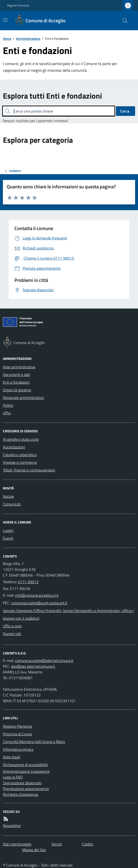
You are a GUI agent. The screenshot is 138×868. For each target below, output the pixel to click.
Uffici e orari (12, 626)
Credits (88, 844)
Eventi (8, 538)
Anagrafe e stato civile (21, 439)
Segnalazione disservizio (22, 783)
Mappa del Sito (34, 850)
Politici (8, 405)
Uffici (7, 413)
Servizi (57, 844)
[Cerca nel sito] (123, 21)
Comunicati (12, 504)
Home (7, 39)
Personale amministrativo (23, 398)
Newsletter (12, 826)
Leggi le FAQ (13, 777)
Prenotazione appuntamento (26, 789)
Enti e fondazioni (16, 382)
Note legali (12, 757)
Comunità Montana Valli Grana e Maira (34, 742)
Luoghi (8, 530)
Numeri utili (12, 634)
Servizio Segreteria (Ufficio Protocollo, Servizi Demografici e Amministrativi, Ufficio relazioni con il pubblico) (68, 614)
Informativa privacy (18, 749)
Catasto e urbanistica (20, 455)
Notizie (8, 496)
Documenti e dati (16, 375)
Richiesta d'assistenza (20, 794)
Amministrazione (28, 39)
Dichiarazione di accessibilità (25, 765)
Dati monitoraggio (17, 844)
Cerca (125, 111)
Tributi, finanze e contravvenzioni (29, 470)
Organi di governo (17, 390)
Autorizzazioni (14, 447)
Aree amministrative (19, 367)
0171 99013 (28, 582)
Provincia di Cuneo (17, 734)
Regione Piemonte (18, 6)
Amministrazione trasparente (26, 771)
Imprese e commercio (20, 462)
